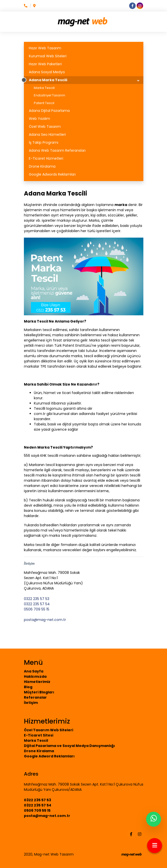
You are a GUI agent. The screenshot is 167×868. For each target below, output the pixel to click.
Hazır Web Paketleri (45, 64)
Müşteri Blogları (39, 692)
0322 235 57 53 (37, 599)
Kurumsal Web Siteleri (48, 56)
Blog (28, 687)
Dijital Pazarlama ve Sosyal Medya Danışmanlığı (69, 746)
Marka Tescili (44, 88)
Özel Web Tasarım (45, 127)
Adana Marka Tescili (48, 80)
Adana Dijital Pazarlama (49, 111)
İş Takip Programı (44, 142)
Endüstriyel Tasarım (50, 95)
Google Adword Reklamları (49, 756)
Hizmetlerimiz (37, 682)
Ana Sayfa (34, 671)
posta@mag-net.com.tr (45, 620)
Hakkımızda (35, 676)
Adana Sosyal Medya (47, 72)
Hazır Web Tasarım (45, 48)
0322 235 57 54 (37, 604)
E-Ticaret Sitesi (39, 735)
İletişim (31, 703)
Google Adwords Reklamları (52, 174)
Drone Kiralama (42, 166)
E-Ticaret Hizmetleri (46, 158)
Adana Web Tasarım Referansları (57, 150)
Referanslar (35, 697)
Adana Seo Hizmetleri (47, 134)
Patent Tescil (44, 103)
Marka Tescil (36, 740)
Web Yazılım (39, 119)
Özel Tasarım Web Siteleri (49, 730)
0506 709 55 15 (37, 609)
